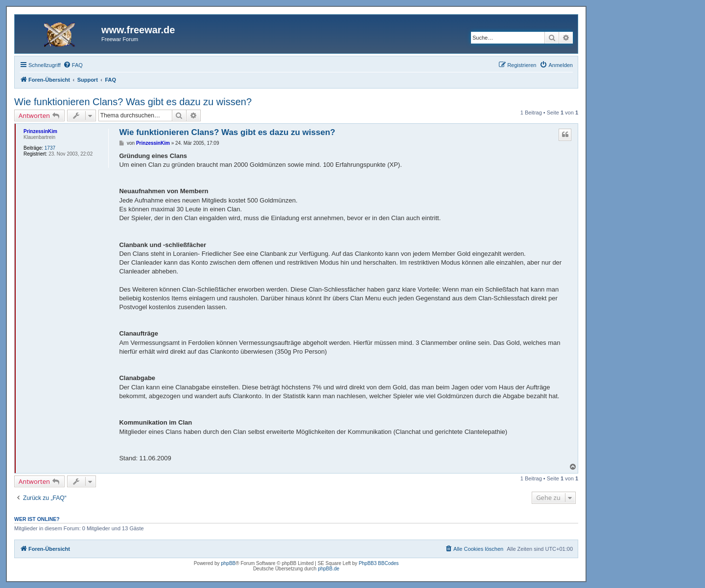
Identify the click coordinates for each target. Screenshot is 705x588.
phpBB (228, 563)
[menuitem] (73, 65)
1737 (50, 148)
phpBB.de (329, 569)
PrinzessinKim (40, 131)
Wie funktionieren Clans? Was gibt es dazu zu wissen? (133, 102)
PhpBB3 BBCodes (379, 563)
